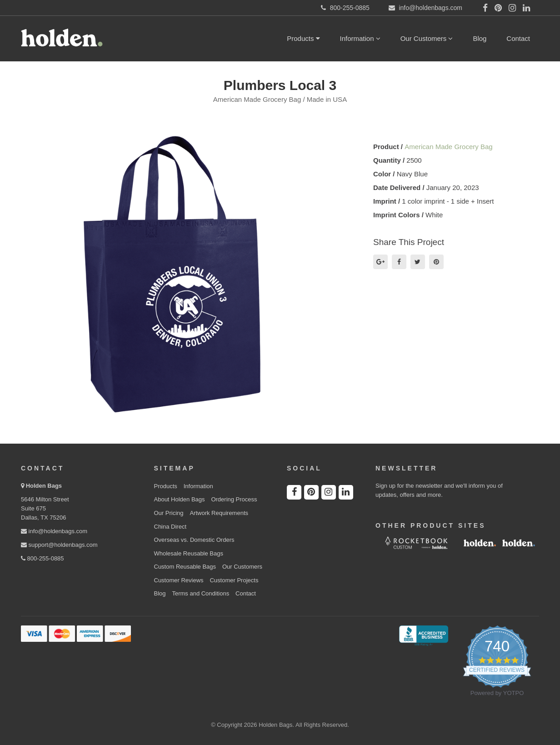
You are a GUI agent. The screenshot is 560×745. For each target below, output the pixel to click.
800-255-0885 (42, 558)
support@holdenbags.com (59, 545)
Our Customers (427, 38)
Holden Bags (44, 486)
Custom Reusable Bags (185, 567)
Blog (480, 38)
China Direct (170, 527)
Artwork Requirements (219, 513)
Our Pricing (169, 513)
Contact (518, 38)
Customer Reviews (179, 580)
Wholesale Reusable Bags (189, 553)
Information (360, 38)
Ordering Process (234, 499)
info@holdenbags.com (54, 531)
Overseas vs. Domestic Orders (194, 540)
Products (303, 38)
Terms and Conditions (200, 593)
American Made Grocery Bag (448, 147)
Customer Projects (234, 580)
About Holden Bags (180, 499)
